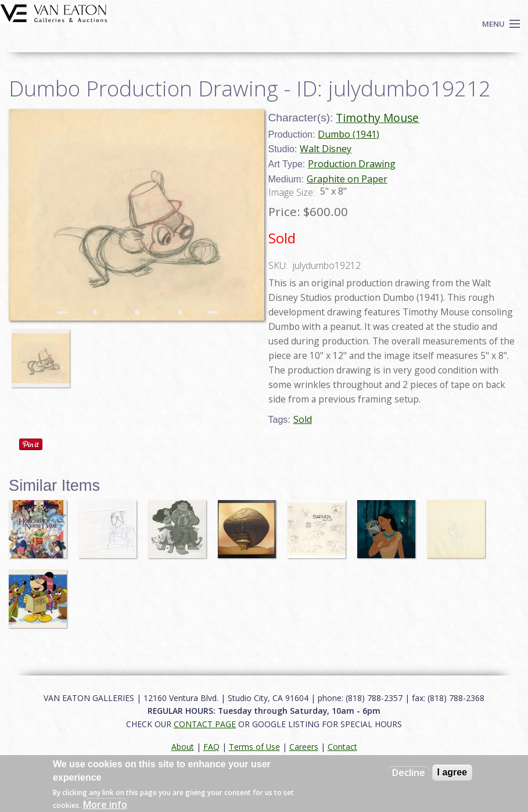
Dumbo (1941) (349, 134)
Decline (409, 773)
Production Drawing (352, 164)
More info (105, 804)
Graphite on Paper (347, 179)
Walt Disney (326, 149)
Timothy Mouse (377, 118)
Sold (303, 419)
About (183, 747)
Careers (304, 747)
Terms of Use (254, 747)
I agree (452, 772)
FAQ (211, 747)
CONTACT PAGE (205, 724)
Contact (342, 747)
